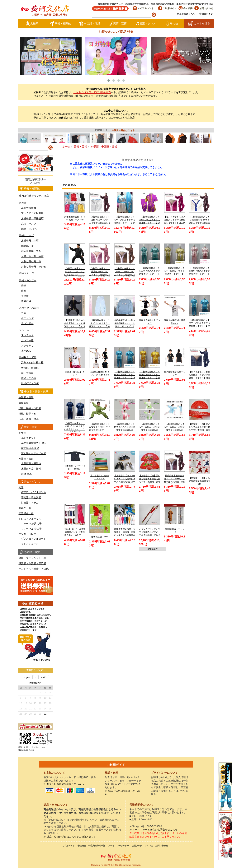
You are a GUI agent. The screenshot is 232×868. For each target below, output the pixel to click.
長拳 (24, 286)
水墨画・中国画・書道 (104, 146)
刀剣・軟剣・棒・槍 (32, 362)
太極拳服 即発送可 (32, 218)
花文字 (22, 433)
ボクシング (27, 318)
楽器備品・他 (26, 513)
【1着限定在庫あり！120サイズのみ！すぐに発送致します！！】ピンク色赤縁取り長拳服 (200, 274)
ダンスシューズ (30, 544)
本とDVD (26, 351)
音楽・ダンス (146, 24)
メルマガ (149, 846)
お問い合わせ (204, 8)
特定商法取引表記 (97, 846)
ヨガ (24, 313)
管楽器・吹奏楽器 (31, 497)
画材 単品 (26, 474)
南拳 (24, 291)
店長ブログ (137, 846)
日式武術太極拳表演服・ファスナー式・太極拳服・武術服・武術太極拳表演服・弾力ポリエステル (175, 482)
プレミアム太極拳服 (32, 213)
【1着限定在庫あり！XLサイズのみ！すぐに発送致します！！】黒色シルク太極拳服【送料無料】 (75, 274)
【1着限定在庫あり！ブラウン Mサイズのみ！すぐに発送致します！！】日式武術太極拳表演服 (125, 274)
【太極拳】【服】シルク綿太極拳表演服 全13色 (200, 481)
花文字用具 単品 (30, 448)
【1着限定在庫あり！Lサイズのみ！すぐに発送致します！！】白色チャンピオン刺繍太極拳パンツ (100, 326)
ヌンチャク (27, 335)
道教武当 (26, 301)
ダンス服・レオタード (34, 539)
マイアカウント (143, 8)
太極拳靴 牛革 (30, 241)
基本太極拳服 (29, 208)
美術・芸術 (118, 24)
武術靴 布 (27, 246)
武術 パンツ (29, 224)
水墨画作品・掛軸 (31, 469)
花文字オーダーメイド (34, 453)
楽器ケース (25, 508)
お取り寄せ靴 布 (31, 261)
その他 (172, 24)
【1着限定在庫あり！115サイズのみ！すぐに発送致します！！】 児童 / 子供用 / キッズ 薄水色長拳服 (150, 274)
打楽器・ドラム (30, 503)
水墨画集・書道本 (31, 463)
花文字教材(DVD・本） (34, 443)
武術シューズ (26, 235)
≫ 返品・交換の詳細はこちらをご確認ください (70, 837)
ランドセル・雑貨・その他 (34, 569)
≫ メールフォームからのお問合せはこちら (153, 830)
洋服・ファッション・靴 (32, 558)
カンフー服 (27, 340)
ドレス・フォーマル (30, 519)
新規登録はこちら (186, 14)
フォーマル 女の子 (31, 529)
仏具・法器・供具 (29, 419)
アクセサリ (27, 346)
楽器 (21, 487)
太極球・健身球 (30, 368)
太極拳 (32, 24)
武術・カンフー (28, 280)
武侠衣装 (24, 403)
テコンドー (27, 323)
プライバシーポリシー (119, 846)
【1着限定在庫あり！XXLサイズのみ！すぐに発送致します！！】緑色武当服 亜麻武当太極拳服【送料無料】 (100, 430)
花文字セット (29, 438)
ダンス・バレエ (27, 534)
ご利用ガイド (167, 8)
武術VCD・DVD (30, 383)
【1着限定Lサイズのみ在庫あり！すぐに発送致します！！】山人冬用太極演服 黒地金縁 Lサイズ (75, 326)
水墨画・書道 (26, 459)
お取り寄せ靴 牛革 (32, 256)
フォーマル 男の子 (31, 524)
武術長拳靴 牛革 (31, 251)
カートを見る (199, 24)
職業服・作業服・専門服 (32, 563)
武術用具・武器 (28, 357)
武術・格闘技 (61, 24)
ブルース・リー (28, 330)
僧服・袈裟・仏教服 (30, 408)
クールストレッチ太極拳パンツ (225, 787)
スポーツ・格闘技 (29, 308)
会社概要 (185, 8)
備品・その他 (29, 378)
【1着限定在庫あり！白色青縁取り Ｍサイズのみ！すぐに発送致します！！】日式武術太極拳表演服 (200, 223)
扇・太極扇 (27, 373)
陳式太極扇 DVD (100, 537)
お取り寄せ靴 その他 (34, 267)
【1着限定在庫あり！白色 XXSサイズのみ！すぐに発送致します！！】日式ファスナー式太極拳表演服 (100, 223)
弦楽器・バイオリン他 (34, 492)
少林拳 (25, 296)
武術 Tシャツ (29, 229)
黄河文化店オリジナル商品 (34, 196)
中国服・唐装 (26, 397)
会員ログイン (206, 14)
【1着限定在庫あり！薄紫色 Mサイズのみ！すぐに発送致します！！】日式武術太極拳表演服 (100, 274)
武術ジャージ (26, 273)
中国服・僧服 (90, 24)
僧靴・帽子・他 (27, 414)
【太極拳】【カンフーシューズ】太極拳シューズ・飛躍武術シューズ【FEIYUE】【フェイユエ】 (125, 482)
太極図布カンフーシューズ (225, 836)
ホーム (66, 146)
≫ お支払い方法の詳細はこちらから (64, 784)
